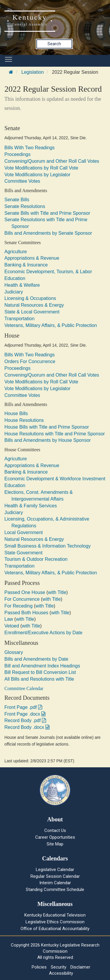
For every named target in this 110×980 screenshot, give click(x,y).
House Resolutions (24, 420)
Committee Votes (22, 181)
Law (9, 619)
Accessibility (61, 973)
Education (15, 278)
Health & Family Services (31, 506)
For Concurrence (22, 599)
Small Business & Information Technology (48, 546)
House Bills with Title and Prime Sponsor (47, 427)
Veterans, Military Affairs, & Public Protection (51, 325)
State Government (23, 553)
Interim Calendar (55, 883)
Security (59, 967)
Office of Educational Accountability (55, 929)
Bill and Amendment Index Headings (42, 666)
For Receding (18, 606)
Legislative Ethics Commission (55, 922)
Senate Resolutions (25, 206)
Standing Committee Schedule (55, 890)
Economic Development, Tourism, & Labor (48, 272)
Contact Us (55, 830)
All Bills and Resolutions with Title (39, 679)
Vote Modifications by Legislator (37, 175)
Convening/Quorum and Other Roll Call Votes (52, 161)
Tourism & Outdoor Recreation (36, 559)
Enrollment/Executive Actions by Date (43, 633)
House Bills (16, 413)
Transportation (20, 319)
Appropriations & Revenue (32, 258)
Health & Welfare (22, 285)
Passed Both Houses (26, 613)
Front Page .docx (25, 714)
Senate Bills (17, 200)
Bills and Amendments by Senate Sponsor (48, 233)
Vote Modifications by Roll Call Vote (41, 168)
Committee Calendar (24, 688)
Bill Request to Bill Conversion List (40, 672)
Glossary (14, 652)
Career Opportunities (55, 837)
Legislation (33, 72)
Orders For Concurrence (30, 361)
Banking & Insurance (26, 265)
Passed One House (25, 592)
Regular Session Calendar (55, 876)
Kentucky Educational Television (55, 915)
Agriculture (16, 252)
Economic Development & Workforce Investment (55, 479)
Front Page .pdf (23, 707)
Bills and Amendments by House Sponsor (48, 440)
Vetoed (12, 626)
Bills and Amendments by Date (36, 659)
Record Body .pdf (25, 720)
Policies (39, 967)
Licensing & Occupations (30, 298)
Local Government (24, 532)
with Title (57, 592)
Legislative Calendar (55, 870)
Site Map (55, 844)
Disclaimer (80, 967)
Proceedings (17, 154)
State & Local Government (32, 312)
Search (54, 44)
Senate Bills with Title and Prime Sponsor (47, 213)
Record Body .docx (27, 727)
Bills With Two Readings (29, 148)
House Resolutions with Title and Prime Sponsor (55, 434)
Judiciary (14, 292)
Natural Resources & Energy (34, 305)
